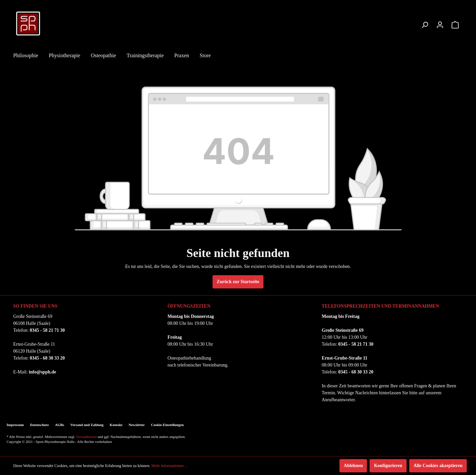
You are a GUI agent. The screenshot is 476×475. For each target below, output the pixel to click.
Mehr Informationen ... (170, 466)
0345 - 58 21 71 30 (47, 330)
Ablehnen (353, 466)
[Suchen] (425, 25)
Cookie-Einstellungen (167, 425)
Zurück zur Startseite (238, 282)
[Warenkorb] (455, 25)
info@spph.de (42, 372)
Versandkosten (86, 437)
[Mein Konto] (440, 25)
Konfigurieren (388, 466)
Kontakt (116, 425)
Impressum (15, 425)
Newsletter (137, 425)
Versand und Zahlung (87, 425)
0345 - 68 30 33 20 (47, 358)
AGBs (59, 425)
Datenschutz (40, 425)
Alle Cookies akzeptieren (438, 466)
